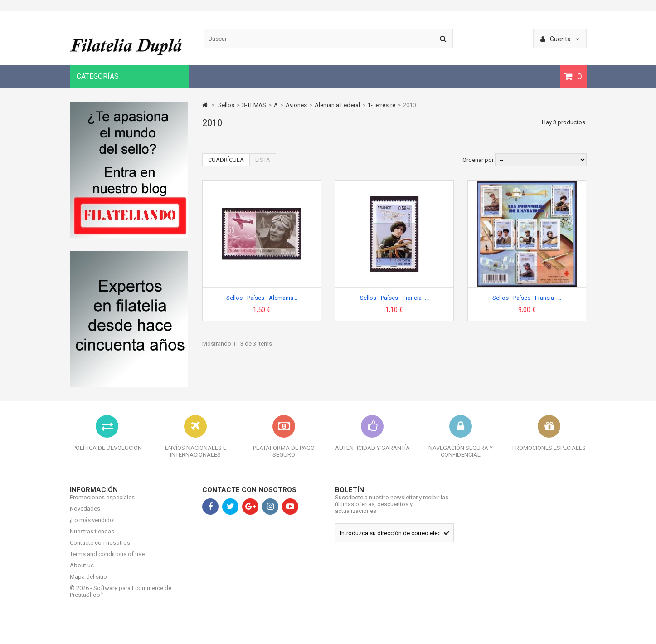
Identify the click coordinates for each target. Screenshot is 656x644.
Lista (263, 160)
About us (82, 572)
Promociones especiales (102, 504)
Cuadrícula (226, 160)
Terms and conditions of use (107, 561)
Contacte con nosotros (100, 549)
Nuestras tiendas (92, 538)
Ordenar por (478, 160)
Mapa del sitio (88, 583)
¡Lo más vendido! (92, 527)
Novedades (85, 515)
